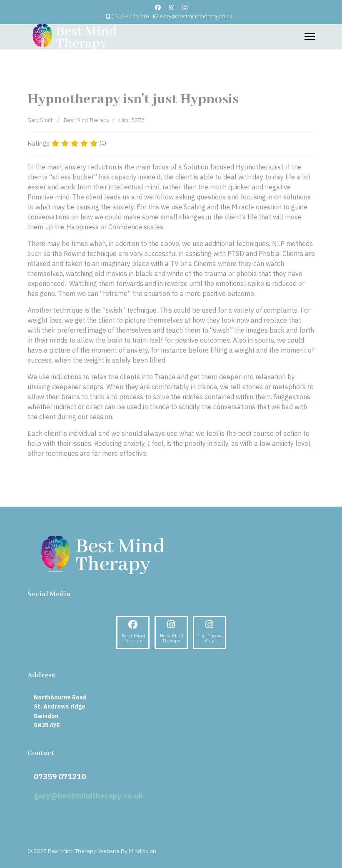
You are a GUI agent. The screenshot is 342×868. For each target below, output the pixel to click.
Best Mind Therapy (86, 120)
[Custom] (185, 7)
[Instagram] (172, 7)
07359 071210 (130, 16)
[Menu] (310, 37)
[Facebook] (158, 7)
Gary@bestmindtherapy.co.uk (196, 16)
